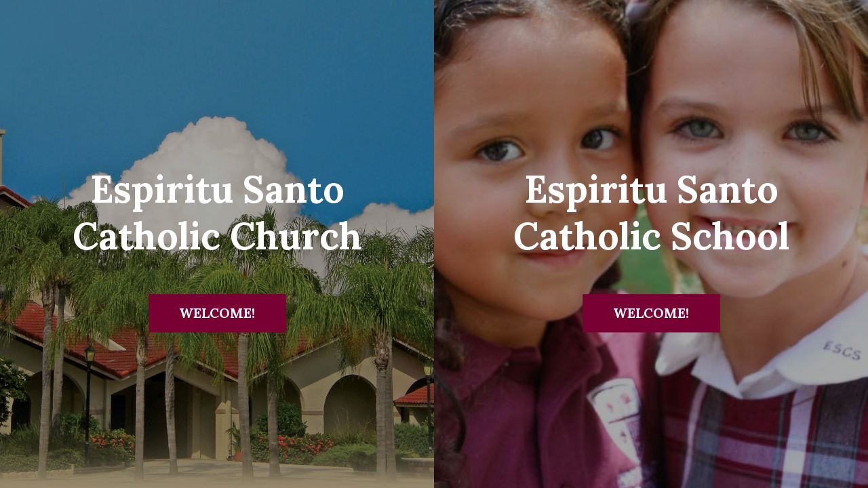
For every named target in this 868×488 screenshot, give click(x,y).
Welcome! (217, 313)
